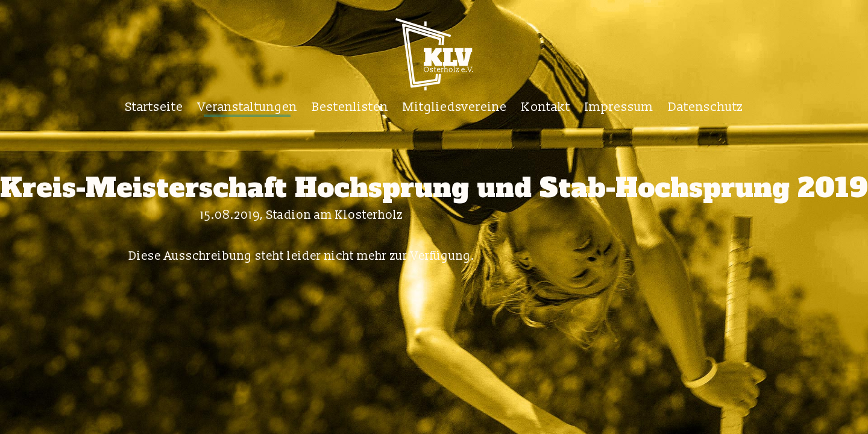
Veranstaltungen (247, 107)
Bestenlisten (350, 107)
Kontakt (546, 107)
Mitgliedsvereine (455, 107)
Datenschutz (706, 107)
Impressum (619, 107)
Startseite (154, 107)
